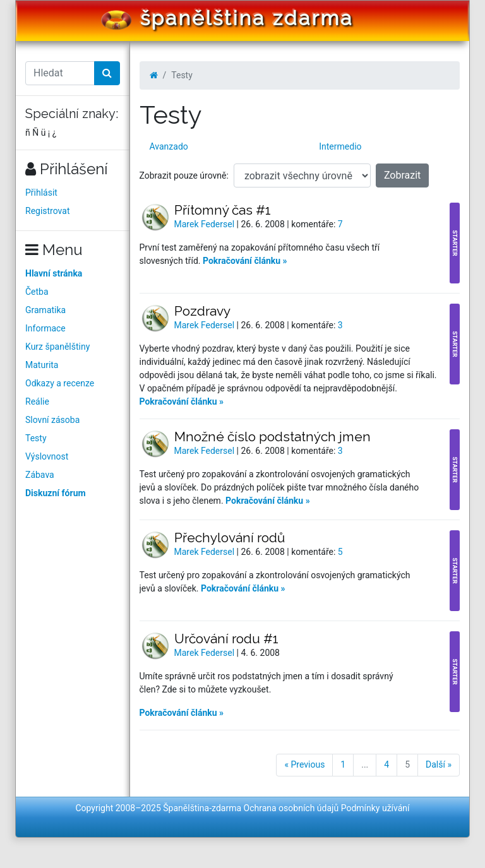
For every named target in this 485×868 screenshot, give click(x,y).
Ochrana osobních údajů (291, 808)
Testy (36, 438)
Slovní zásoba (52, 420)
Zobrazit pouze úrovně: (184, 175)
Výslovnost (47, 456)
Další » (439, 764)
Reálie (37, 401)
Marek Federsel (206, 224)
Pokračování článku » (245, 261)
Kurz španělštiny (57, 347)
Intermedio (340, 146)
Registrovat (48, 211)
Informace (45, 328)
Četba (37, 292)
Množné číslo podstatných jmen (272, 437)
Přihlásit (41, 193)
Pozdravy (202, 311)
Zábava (40, 475)
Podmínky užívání (375, 808)
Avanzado (169, 146)
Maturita (42, 365)
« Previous (304, 764)
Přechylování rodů (230, 538)
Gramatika (45, 310)
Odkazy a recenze (60, 383)
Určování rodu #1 (226, 639)
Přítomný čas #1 (223, 210)
